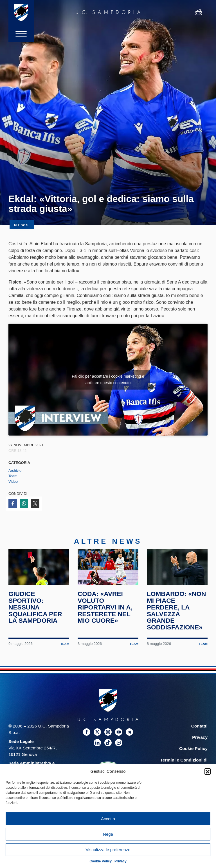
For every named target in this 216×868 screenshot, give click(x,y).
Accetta (108, 819)
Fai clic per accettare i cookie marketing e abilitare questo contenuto (108, 379)
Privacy (121, 861)
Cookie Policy (101, 861)
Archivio (15, 471)
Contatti (199, 726)
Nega (108, 834)
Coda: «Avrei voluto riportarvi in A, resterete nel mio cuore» (105, 607)
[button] (208, 771)
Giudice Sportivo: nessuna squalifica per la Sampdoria (35, 607)
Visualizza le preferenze (108, 850)
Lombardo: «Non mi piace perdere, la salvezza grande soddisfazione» (176, 610)
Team (13, 476)
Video (13, 481)
